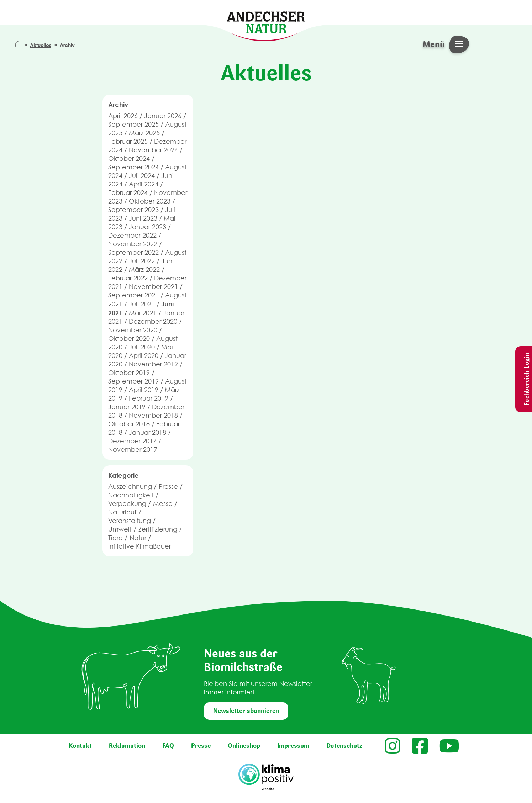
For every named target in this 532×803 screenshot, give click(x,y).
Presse (168, 487)
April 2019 (144, 390)
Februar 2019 (149, 398)
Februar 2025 (128, 141)
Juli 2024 (142, 176)
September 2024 (133, 167)
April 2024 (144, 184)
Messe (163, 504)
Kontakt (80, 746)
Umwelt (120, 529)
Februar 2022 (128, 278)
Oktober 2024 (129, 159)
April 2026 (123, 116)
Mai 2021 (143, 313)
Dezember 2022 (132, 235)
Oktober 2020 (129, 339)
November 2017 (133, 450)
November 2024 (153, 150)
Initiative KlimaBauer (139, 546)
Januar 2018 (148, 432)
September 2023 (133, 210)
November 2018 (153, 415)
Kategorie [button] (123, 475)
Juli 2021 (142, 304)
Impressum (293, 746)
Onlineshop (244, 746)
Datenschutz (344, 746)
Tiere (115, 538)
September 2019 (133, 381)
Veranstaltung (130, 521)
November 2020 (133, 330)
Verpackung (127, 504)
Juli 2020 (142, 347)
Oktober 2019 (129, 373)
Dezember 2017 (132, 441)
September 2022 (133, 252)
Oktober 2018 (129, 424)
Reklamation (127, 746)
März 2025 (144, 133)
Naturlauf (122, 512)
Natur (138, 538)
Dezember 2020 (153, 321)
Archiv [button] (118, 105)
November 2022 (133, 244)
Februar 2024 (128, 193)
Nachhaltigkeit (131, 495)
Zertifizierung (158, 529)
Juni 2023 (143, 218)
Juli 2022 (142, 261)
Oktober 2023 (150, 201)
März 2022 (144, 270)
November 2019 (153, 364)
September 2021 (133, 295)
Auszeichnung (130, 487)
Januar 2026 (163, 116)
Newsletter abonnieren (246, 711)
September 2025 (133, 124)
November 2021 (153, 287)
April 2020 (144, 356)
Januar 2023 (148, 227)
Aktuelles (41, 45)
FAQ (168, 746)
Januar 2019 (127, 407)
